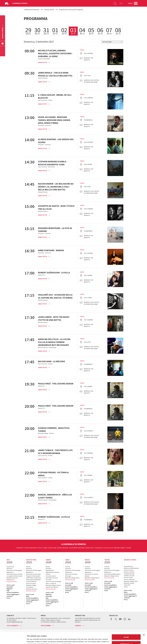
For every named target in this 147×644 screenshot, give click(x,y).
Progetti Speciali (129, 574)
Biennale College (120, 548)
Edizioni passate (12, 581)
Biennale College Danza (72, 578)
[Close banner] (144, 623)
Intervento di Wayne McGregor (71, 575)
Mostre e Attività (129, 572)
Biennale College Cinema (53, 585)
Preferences (126, 632)
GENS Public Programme (34, 578)
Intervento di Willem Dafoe (112, 574)
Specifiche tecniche (52, 578)
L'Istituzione (20, 548)
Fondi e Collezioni (129, 579)
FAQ (8, 591)
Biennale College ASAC (131, 581)
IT (121, 3)
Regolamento (50, 570)
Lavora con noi (109, 548)
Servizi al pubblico (13, 592)
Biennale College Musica (92, 578)
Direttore (29, 568)
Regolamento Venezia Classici (52, 573)
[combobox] (112, 42)
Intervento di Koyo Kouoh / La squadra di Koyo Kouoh (15, 575)
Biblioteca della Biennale (131, 568)
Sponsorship (52, 548)
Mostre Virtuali (128, 577)
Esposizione (10, 567)
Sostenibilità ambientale (77, 548)
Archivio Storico (129, 570)
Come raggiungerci (13, 594)
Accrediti (10, 587)
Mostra (28, 567)
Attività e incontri (129, 576)
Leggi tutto (43, 62)
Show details (31, 638)
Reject (126, 639)
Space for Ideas (31, 583)
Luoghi (45, 548)
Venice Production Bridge (53, 581)
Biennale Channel (129, 583)
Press (9, 598)
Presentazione (128, 566)
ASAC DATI (127, 585)
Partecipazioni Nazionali (33, 580)
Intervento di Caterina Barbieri (91, 575)
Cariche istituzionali (31, 548)
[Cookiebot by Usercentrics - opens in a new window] (13, 640)
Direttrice (10, 568)
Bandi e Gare (90, 548)
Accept (126, 625)
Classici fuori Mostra (52, 587)
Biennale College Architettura (31, 586)
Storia (40, 548)
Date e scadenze (51, 583)
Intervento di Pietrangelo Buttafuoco (14, 571)
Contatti (129, 548)
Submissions (11, 580)
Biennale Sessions (12, 578)
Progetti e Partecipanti (33, 576)
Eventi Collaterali (31, 581)
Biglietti (9, 589)
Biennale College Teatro (112, 576)
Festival (68, 567)
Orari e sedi (11, 585)
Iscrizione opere (51, 576)
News (126, 592)
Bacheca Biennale (63, 548)
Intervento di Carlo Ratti (33, 574)
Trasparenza (99, 548)
